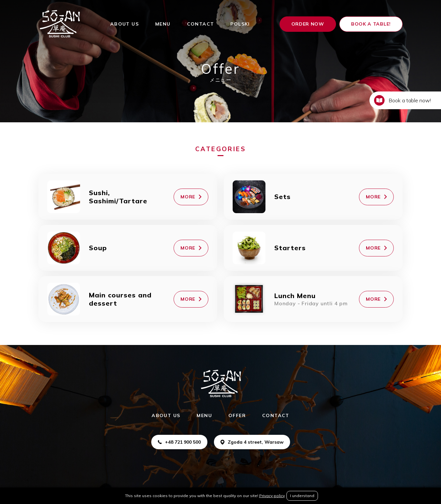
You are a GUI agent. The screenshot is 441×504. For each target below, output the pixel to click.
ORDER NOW (308, 24)
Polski (240, 24)
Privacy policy (272, 496)
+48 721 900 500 (179, 442)
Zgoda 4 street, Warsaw (252, 442)
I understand (302, 496)
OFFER (237, 415)
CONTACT (201, 24)
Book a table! (371, 24)
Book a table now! (402, 100)
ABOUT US (125, 24)
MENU (163, 24)
